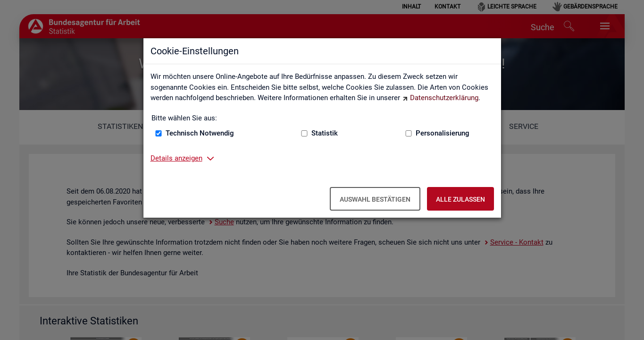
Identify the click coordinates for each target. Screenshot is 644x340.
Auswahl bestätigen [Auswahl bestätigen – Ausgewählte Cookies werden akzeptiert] (375, 199)
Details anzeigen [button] (176, 158)
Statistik (325, 133)
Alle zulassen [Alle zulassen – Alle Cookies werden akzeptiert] (460, 199)
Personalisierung (443, 133)
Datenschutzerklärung (444, 98)
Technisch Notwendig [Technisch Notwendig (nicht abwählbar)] (200, 133)
